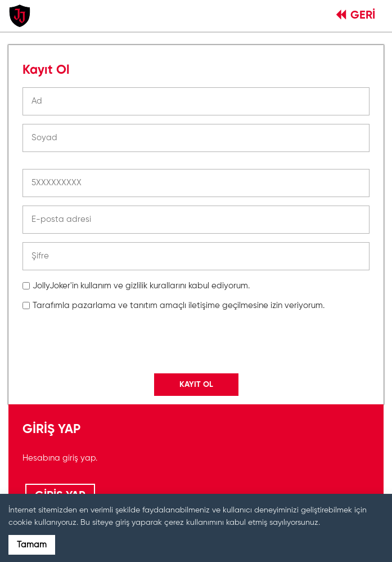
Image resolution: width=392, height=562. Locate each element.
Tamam (32, 545)
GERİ (356, 16)
